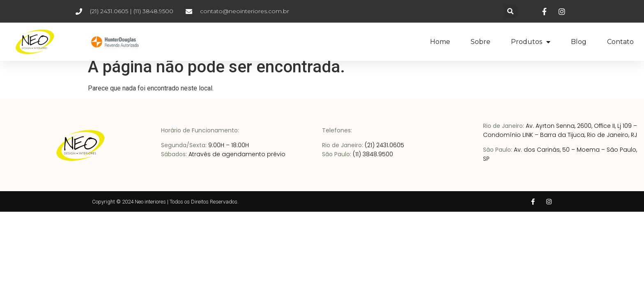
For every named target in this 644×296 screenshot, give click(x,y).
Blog (579, 42)
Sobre (481, 42)
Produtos (531, 42)
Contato (620, 42)
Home (440, 42)
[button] (510, 11)
